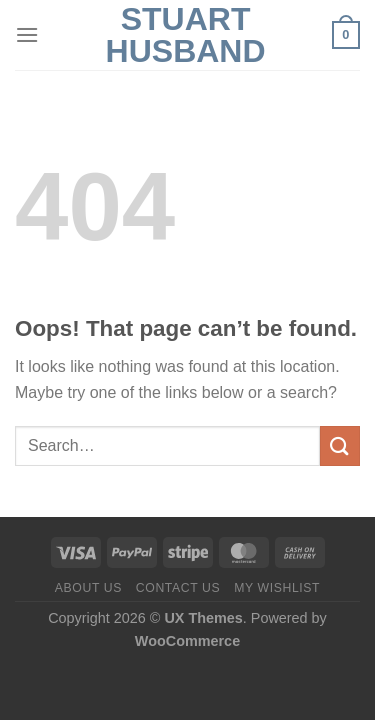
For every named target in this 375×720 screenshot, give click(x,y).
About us (88, 588)
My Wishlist (277, 588)
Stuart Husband (186, 35)
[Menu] (27, 34)
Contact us (178, 588)
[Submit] (340, 445)
